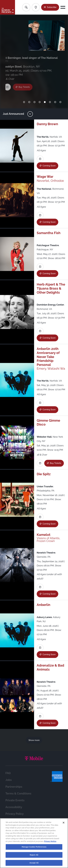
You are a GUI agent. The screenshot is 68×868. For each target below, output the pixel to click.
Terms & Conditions (18, 794)
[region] (34, 843)
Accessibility (14, 807)
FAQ (8, 773)
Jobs (9, 780)
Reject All (34, 855)
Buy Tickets (26, 84)
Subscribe (52, 7)
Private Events (15, 800)
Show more (34, 740)
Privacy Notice (50, 841)
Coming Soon (49, 166)
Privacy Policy (15, 814)
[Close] (64, 823)
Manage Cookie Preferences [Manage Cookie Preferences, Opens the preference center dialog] (34, 847)
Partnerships (14, 787)
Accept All (34, 863)
